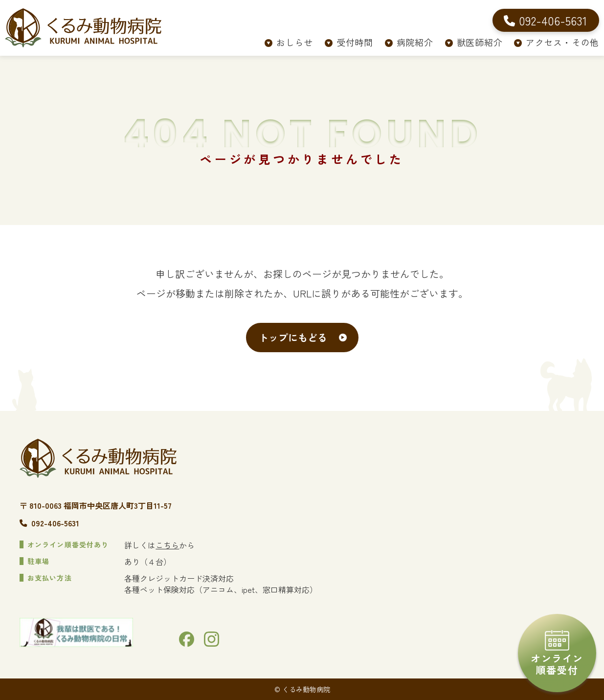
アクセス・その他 (562, 42)
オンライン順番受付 (557, 654)
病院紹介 (415, 42)
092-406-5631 (55, 523)
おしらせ (295, 42)
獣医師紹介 (480, 42)
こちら (167, 545)
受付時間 (355, 42)
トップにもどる (293, 337)
